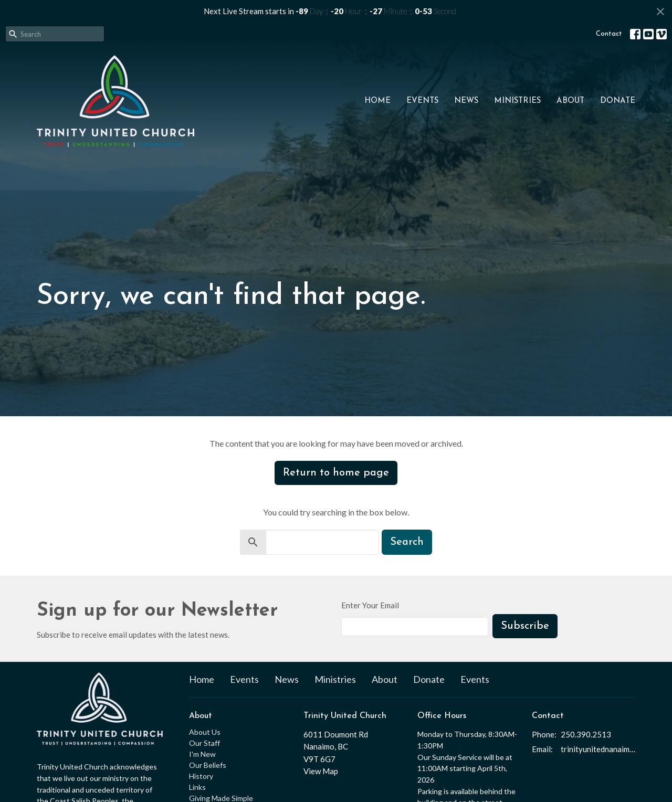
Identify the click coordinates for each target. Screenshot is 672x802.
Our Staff (204, 743)
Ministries (517, 101)
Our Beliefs (208, 765)
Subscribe (525, 626)
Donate (618, 101)
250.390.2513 (586, 734)
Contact (609, 34)
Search (407, 542)
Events (422, 101)
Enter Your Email (370, 605)
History (201, 776)
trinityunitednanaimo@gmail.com (598, 749)
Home (377, 101)
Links (197, 787)
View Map (321, 771)
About (570, 101)
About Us (205, 732)
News (466, 101)
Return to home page (336, 473)
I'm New (202, 754)
